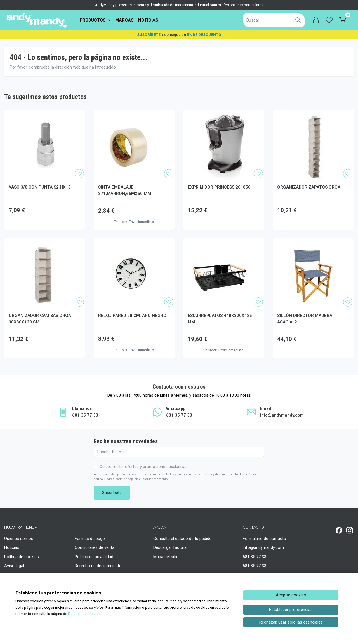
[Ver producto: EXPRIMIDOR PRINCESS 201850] (224, 145)
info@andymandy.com (263, 547)
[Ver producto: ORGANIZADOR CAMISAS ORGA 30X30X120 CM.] (45, 273)
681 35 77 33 (255, 557)
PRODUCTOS (95, 20)
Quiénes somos (19, 539)
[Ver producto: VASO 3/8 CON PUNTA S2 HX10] (45, 145)
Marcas (124, 20)
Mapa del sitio (166, 557)
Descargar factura (170, 547)
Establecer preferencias (291, 610)
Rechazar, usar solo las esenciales (291, 622)
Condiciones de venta (95, 547)
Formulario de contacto (264, 539)
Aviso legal (14, 566)
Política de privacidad (94, 557)
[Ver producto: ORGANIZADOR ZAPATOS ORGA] (313, 145)
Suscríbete (112, 493)
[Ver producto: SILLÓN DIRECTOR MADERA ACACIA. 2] (313, 273)
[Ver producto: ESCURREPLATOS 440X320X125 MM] (224, 273)
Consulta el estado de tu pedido (182, 539)
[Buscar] (267, 20)
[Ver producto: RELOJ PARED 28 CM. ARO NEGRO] (134, 273)
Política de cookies (22, 557)
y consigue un (179, 35)
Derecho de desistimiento (98, 566)
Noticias (148, 20)
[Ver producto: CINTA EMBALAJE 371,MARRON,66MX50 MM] (134, 145)
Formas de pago (90, 539)
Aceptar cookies (291, 595)
